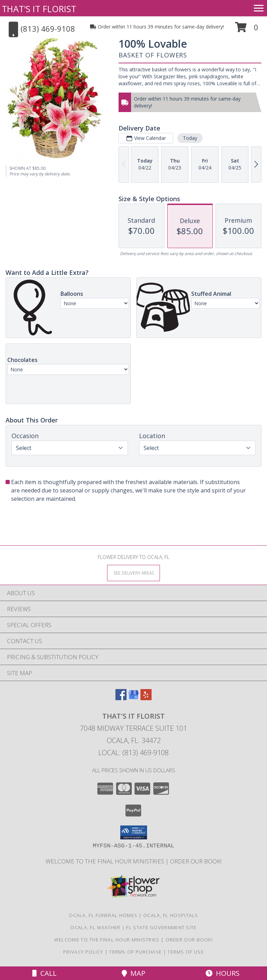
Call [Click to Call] (44, 973)
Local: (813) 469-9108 (133, 753)
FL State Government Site (161, 927)
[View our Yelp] (146, 698)
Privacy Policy (83, 952)
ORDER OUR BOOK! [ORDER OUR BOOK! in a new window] (196, 861)
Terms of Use (186, 952)
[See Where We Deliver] (133, 573)
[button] (247, 30)
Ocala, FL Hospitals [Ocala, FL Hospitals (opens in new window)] (171, 915)
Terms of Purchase (135, 952)
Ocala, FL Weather (95, 927)
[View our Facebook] (121, 698)
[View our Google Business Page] (133, 698)
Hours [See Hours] (222, 973)
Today (190, 138)
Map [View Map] (133, 973)
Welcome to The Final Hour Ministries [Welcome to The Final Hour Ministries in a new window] (106, 861)
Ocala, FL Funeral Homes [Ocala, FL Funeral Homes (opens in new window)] (103, 915)
